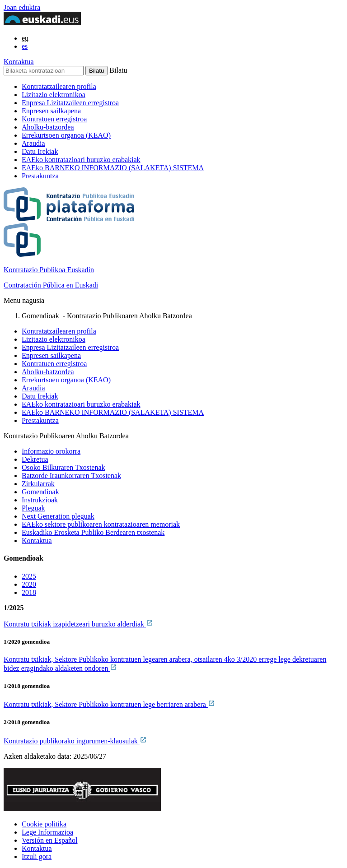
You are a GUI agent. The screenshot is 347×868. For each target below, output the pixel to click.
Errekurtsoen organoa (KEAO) (66, 135)
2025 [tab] (29, 576)
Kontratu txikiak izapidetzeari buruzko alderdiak (78, 624)
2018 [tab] (29, 592)
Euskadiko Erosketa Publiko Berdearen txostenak (93, 532)
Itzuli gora (37, 856)
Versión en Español (50, 840)
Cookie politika (44, 824)
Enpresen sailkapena (51, 111)
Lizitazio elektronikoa (54, 95)
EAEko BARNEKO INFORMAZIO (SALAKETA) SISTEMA (113, 168)
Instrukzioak (40, 500)
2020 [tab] (29, 584)
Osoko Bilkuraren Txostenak (63, 467)
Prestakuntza (40, 176)
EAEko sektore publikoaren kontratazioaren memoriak (101, 524)
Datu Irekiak (40, 151)
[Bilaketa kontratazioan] (44, 71)
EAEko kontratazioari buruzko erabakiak (81, 160)
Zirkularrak (38, 484)
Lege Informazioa (47, 832)
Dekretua (35, 459)
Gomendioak (40, 492)
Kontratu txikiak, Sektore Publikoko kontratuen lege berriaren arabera (109, 704)
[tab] (183, 576)
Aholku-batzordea (48, 127)
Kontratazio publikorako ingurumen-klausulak (75, 741)
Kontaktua (19, 62)
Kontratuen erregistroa (54, 119)
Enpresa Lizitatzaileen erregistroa (70, 103)
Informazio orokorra (51, 451)
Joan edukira (22, 7)
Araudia (33, 143)
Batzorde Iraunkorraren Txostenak (71, 476)
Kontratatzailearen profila (59, 86)
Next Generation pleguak (58, 516)
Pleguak (33, 508)
